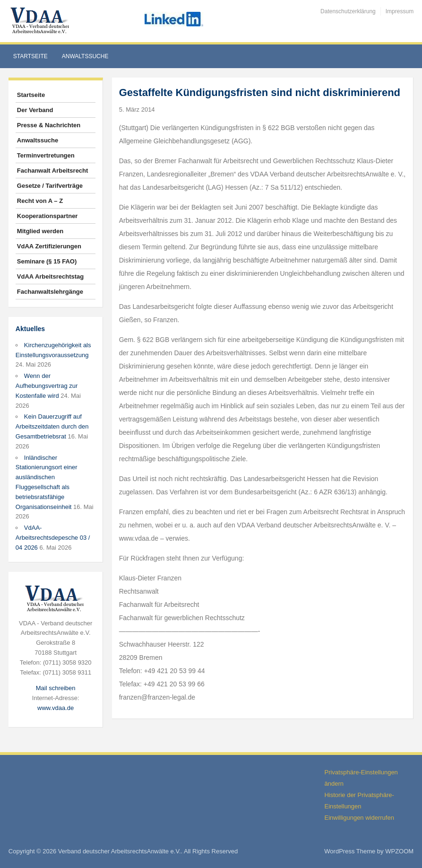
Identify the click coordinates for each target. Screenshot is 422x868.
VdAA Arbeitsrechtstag (50, 276)
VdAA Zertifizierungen (49, 246)
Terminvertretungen (46, 155)
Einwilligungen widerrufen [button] (359, 818)
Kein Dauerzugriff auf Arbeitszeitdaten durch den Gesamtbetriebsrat (52, 426)
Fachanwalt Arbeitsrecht (53, 171)
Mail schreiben (56, 688)
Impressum (400, 11)
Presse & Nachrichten (49, 125)
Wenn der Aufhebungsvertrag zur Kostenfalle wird (47, 386)
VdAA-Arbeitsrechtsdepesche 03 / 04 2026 (53, 538)
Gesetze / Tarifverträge (50, 186)
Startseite (30, 56)
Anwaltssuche (85, 56)
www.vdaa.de (56, 708)
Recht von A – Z (40, 201)
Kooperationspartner (47, 216)
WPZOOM (399, 851)
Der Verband (35, 110)
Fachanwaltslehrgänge (50, 292)
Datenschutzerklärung (348, 11)
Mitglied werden (40, 231)
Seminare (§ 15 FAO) (47, 261)
